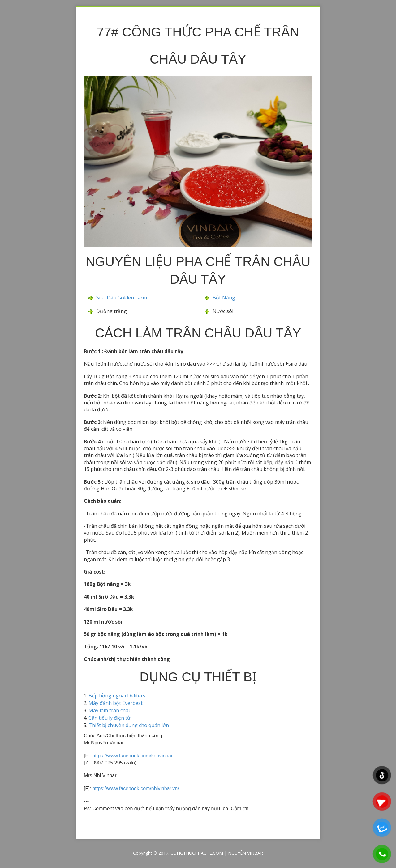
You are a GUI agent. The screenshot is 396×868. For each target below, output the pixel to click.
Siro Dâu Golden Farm (122, 298)
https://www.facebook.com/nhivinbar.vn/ (136, 788)
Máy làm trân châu (110, 710)
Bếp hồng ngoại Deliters (117, 696)
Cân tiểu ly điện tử (110, 718)
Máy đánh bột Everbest (116, 703)
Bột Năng (224, 298)
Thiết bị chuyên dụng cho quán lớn (129, 725)
